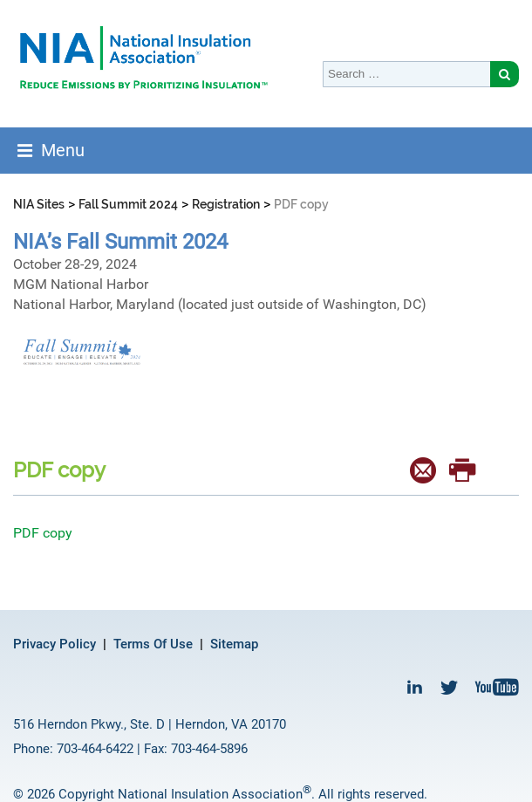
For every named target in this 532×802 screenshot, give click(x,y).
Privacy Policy (55, 644)
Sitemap (234, 644)
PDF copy (43, 533)
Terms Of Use (153, 644)
